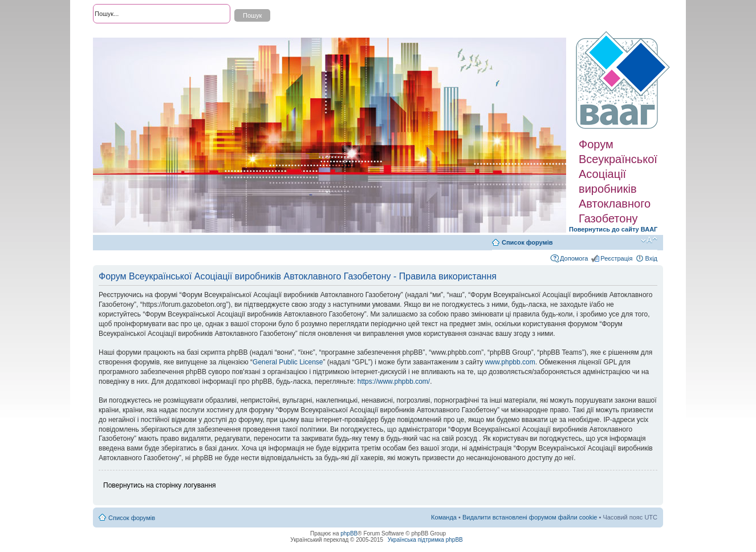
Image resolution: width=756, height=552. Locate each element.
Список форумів (527, 242)
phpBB (349, 533)
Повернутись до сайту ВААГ (613, 229)
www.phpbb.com (510, 362)
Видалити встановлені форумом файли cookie (530, 517)
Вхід (651, 258)
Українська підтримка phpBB (425, 540)
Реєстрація (616, 258)
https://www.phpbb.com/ (394, 381)
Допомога (574, 258)
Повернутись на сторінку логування (160, 485)
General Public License (288, 362)
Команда (444, 517)
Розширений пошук (121, 34)
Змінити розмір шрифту (649, 240)
